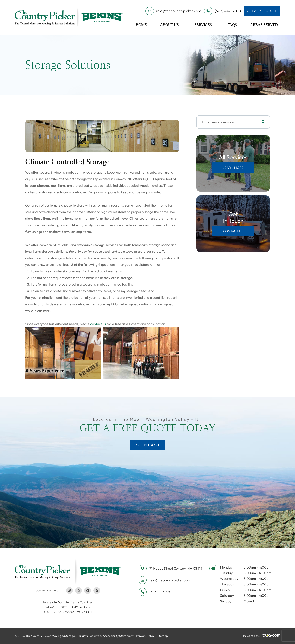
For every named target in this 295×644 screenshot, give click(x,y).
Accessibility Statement (118, 636)
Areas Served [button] (265, 25)
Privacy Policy (145, 636)
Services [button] (204, 25)
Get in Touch (148, 445)
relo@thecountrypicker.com (170, 580)
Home (141, 25)
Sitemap (162, 636)
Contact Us (233, 231)
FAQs (232, 25)
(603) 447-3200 (162, 592)
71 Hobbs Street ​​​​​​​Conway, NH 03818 (176, 568)
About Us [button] (171, 25)
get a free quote (262, 11)
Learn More (233, 168)
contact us (98, 324)
